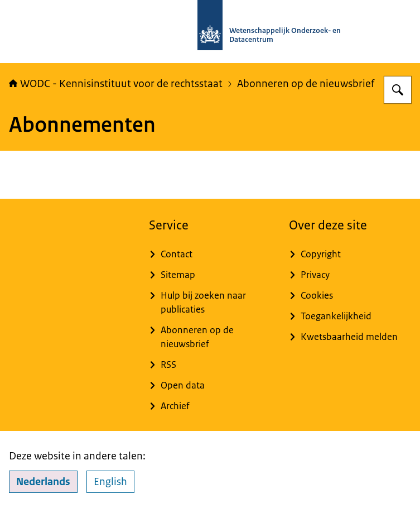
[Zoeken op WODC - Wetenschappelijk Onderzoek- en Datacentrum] (398, 90)
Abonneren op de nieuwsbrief (306, 84)
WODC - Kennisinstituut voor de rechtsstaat (116, 84)
